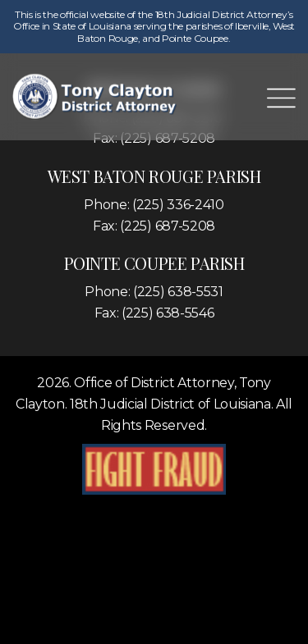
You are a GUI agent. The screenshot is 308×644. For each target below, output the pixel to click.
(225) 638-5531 (178, 292)
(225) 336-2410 (178, 205)
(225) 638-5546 (168, 313)
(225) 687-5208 (168, 226)
